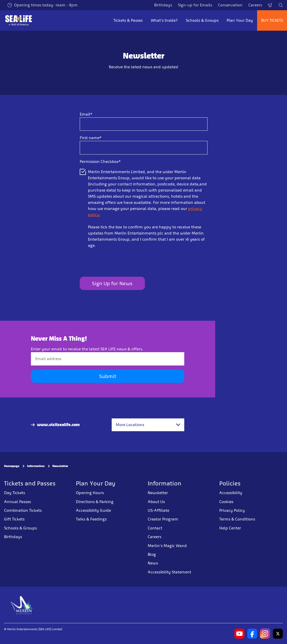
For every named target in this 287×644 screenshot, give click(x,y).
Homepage (12, 466)
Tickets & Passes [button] (128, 20)
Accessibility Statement (169, 572)
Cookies (226, 501)
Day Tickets (15, 493)
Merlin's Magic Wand (167, 545)
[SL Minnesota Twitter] (278, 634)
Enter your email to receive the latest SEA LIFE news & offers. (87, 349)
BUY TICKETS (272, 20)
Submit (108, 376)
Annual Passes (18, 501)
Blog (152, 554)
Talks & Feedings (91, 519)
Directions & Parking (95, 501)
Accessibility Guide (93, 510)
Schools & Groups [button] (202, 20)
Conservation (230, 5)
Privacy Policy (232, 510)
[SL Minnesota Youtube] (239, 634)
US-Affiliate (158, 510)
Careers (255, 5)
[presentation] (119, 263)
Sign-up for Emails (195, 5)
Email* (86, 114)
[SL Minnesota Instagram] (265, 634)
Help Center (230, 528)
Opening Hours (90, 493)
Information (36, 466)
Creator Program (163, 519)
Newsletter (60, 466)
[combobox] (148, 425)
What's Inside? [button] (164, 20)
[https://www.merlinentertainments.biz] (22, 605)
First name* (91, 138)
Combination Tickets (23, 510)
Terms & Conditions (237, 519)
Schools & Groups (20, 528)
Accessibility (231, 493)
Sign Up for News (112, 283)
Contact (155, 528)
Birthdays (163, 5)
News (153, 563)
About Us (156, 501)
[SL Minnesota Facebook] (252, 634)
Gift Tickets (14, 519)
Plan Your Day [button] (240, 20)
